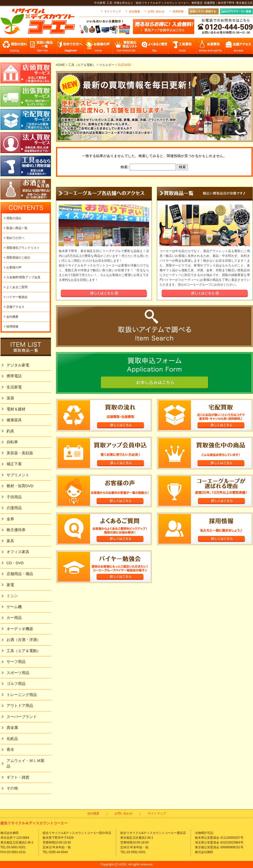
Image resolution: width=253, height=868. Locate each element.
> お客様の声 (13, 267)
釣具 (10, 431)
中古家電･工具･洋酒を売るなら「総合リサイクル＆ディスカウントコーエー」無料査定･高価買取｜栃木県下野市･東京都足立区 (173, 3)
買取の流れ (15, 47)
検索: (125, 167)
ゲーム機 (14, 607)
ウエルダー (107, 65)
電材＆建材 (16, 409)
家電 (10, 585)
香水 (10, 749)
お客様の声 (99, 47)
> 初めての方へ (14, 238)
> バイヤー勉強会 (16, 297)
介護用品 (14, 508)
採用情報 (178, 11)
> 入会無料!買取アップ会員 (22, 277)
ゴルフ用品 (16, 684)
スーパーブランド (22, 717)
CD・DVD (15, 563)
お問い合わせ (156, 11)
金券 (10, 519)
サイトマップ (113, 11)
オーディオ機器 (20, 629)
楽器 (10, 398)
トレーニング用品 (22, 695)
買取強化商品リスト (126, 47)
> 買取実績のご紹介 (17, 258)
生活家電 (14, 387)
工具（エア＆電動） (82, 65)
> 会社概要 (11, 317)
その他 (12, 788)
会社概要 (134, 11)
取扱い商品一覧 (43, 47)
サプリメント (18, 475)
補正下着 (14, 464)
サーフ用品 (16, 662)
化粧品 (12, 739)
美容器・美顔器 (20, 453)
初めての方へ (71, 47)
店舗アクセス (238, 47)
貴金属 (12, 727)
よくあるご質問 (154, 47)
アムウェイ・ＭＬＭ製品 (25, 763)
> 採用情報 (11, 327)
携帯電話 (14, 376)
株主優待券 (16, 530)
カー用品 (14, 618)
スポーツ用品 (18, 673)
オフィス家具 (18, 552)
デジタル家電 (18, 365)
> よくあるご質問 (16, 287)
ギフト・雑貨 (18, 777)
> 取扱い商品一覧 (16, 228)
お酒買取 (210, 47)
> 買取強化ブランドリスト (22, 248)
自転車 (12, 442)
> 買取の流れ (13, 218)
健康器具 (14, 420)
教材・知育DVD (20, 486)
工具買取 (182, 47)
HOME (61, 65)
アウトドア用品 (20, 705)
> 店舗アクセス (14, 307)
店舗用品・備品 (20, 574)
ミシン (12, 596)
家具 (10, 541)
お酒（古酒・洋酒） (24, 640)
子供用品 (14, 497)
